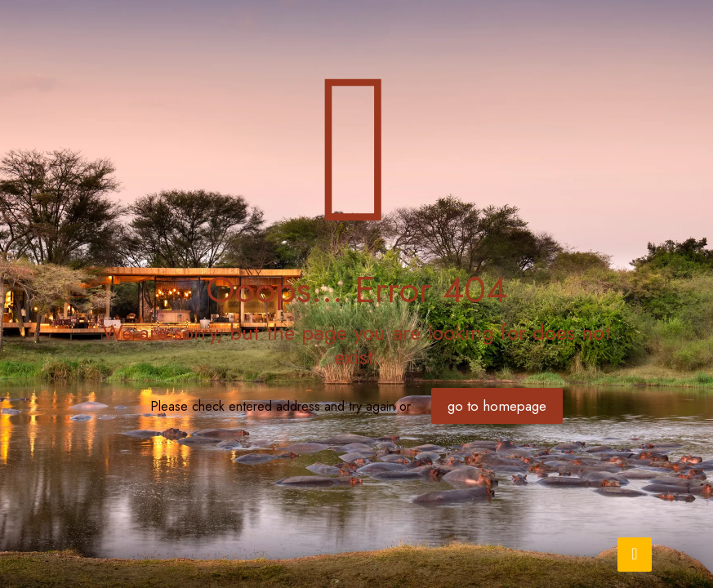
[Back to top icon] (635, 555)
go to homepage (497, 406)
